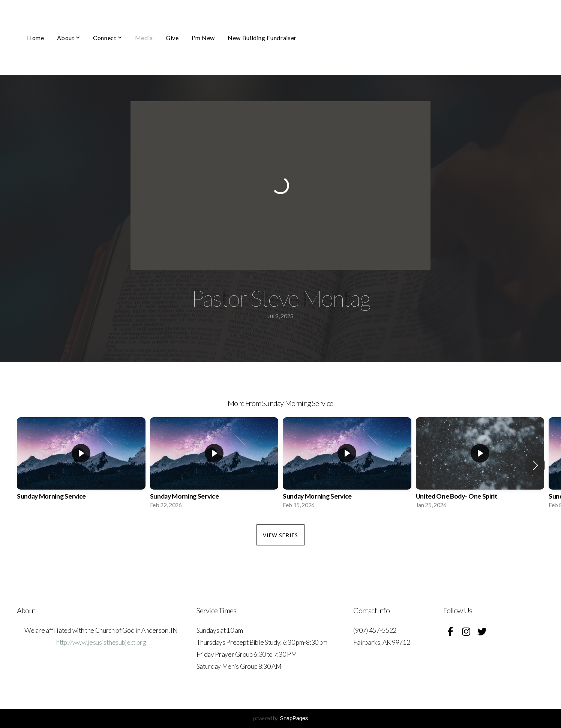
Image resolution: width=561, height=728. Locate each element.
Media (144, 38)
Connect (108, 38)
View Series (280, 535)
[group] (81, 465)
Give (172, 38)
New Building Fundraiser (262, 38)
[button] (535, 465)
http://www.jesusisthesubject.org (101, 642)
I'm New (203, 38)
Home (36, 38)
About (69, 38)
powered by (280, 718)
